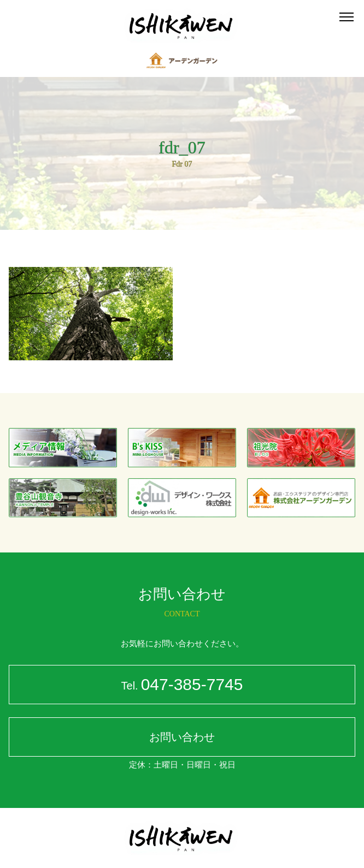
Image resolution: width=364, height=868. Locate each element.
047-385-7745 (182, 686)
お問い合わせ (182, 737)
